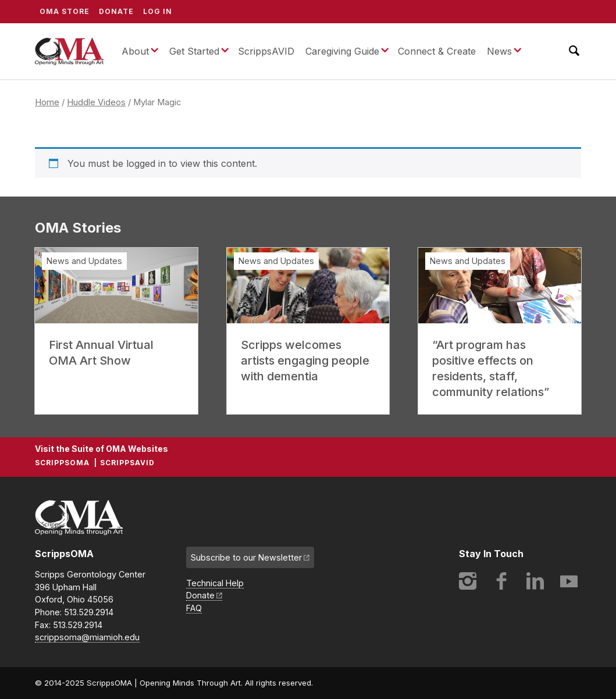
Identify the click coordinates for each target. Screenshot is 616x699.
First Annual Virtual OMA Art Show (101, 353)
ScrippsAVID (266, 51)
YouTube (569, 581)
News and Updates (84, 261)
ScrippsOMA (69, 51)
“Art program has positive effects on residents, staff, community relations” (491, 368)
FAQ (194, 608)
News (499, 51)
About (135, 51)
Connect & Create (437, 51)
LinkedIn (535, 581)
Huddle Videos (96, 102)
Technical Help (215, 583)
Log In (158, 11)
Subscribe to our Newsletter (246, 557)
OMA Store (65, 11)
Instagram (468, 581)
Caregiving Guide (342, 51)
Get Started (194, 51)
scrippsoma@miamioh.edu (87, 637)
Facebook (501, 581)
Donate (116, 11)
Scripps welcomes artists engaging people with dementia (305, 361)
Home (47, 102)
